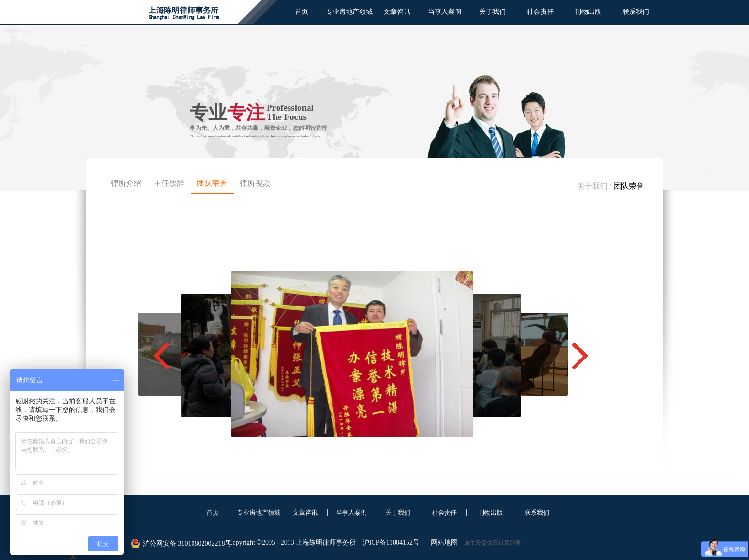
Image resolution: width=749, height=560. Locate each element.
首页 (301, 12)
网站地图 (443, 543)
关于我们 (592, 186)
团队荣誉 (629, 186)
